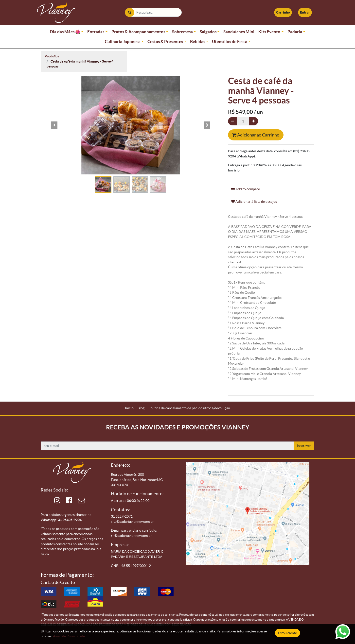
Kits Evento (269, 32)
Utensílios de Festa (230, 42)
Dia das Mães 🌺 (65, 32)
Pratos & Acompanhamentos (138, 32)
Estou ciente (287, 633)
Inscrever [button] (304, 446)
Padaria (295, 32)
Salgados (208, 32)
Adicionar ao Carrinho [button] (256, 135)
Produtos (52, 56)
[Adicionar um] (254, 121)
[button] (54, 125)
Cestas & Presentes (165, 42)
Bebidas (198, 42)
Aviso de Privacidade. (69, 636)
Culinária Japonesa (123, 42)
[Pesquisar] (130, 12)
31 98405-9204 (70, 520)
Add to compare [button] (246, 189)
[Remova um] (233, 121)
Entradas (96, 32)
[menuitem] (129, 408)
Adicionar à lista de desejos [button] (254, 202)
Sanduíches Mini (239, 32)
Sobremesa (182, 32)
